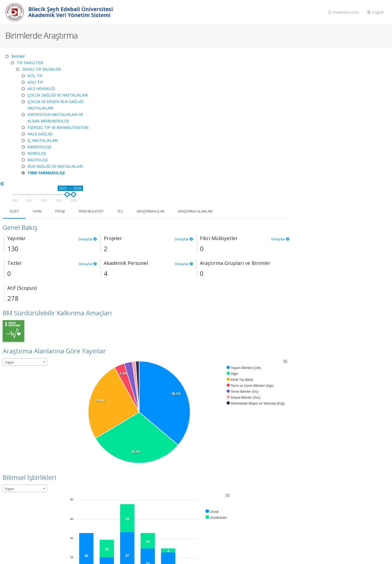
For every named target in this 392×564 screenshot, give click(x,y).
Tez (226, 80)
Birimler (18, 56)
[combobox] (123, 231)
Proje (161, 80)
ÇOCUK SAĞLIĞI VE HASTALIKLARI (58, 95)
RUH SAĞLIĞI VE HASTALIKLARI (55, 166)
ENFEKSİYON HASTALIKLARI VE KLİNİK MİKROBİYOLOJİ (55, 118)
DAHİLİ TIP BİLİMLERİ (41, 69)
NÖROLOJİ (37, 153)
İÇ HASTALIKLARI (43, 140)
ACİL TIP (35, 76)
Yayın (136, 80)
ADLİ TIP (35, 82)
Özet (112, 80)
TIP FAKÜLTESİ (30, 63)
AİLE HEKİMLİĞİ (41, 89)
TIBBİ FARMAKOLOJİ (46, 173)
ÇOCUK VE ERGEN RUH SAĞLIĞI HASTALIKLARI (55, 105)
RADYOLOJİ (38, 160)
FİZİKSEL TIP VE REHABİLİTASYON (58, 127)
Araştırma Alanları (308, 80)
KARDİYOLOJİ (39, 147)
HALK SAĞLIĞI (40, 134)
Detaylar (185, 108)
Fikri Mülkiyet (194, 80)
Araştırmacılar (258, 80)
